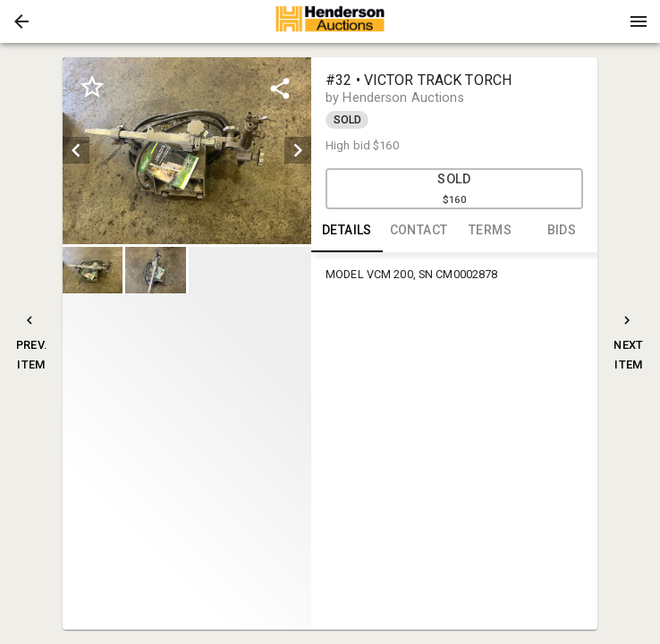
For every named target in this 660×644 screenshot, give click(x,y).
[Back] (21, 21)
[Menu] (639, 21)
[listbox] (187, 151)
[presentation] (330, 21)
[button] (21, 21)
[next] (298, 150)
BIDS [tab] (562, 231)
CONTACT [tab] (419, 231)
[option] (187, 151)
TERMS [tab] (490, 231)
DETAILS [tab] (347, 231)
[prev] (76, 150)
